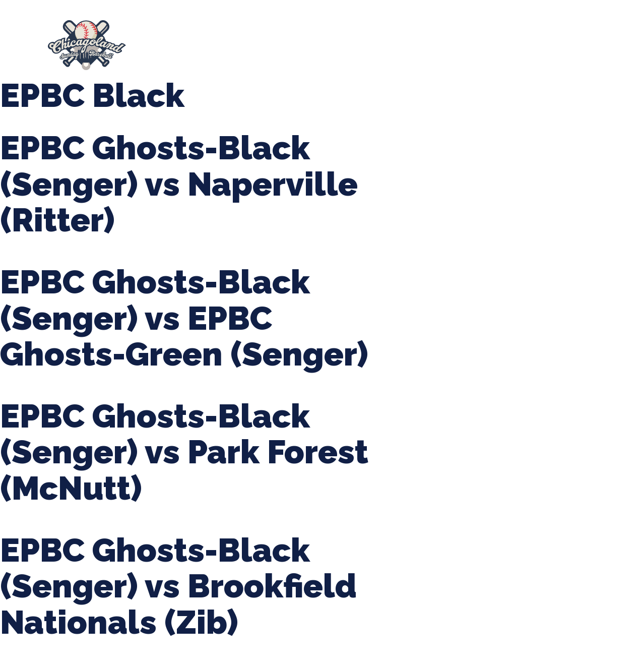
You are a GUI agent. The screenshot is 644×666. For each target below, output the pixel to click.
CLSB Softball (411, 40)
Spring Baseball (248, 40)
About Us (173, 40)
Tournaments (331, 40)
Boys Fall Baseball (498, 40)
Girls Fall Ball (584, 40)
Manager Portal (195, 50)
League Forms (275, 50)
